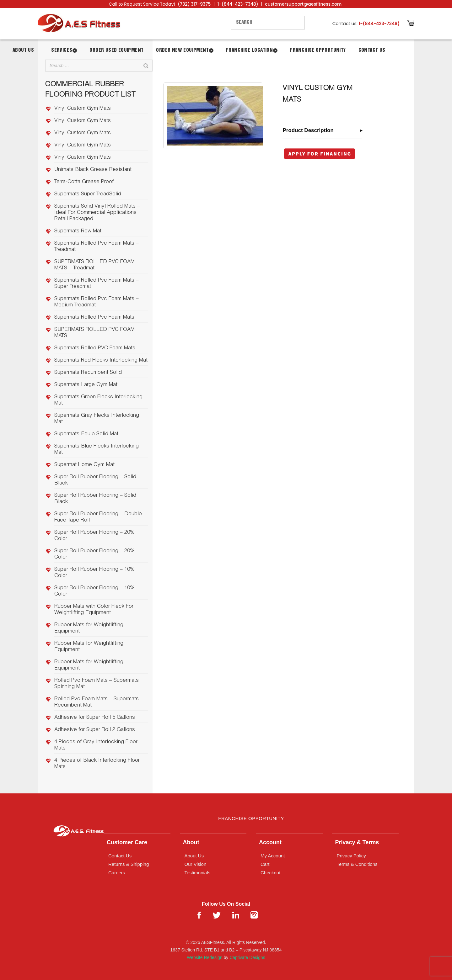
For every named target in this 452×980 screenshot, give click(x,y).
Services (62, 50)
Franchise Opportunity (318, 50)
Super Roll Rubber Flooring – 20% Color (94, 536)
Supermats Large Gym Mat (86, 385)
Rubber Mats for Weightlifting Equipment (89, 628)
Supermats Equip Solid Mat (86, 434)
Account (270, 842)
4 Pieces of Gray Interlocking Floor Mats (96, 745)
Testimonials (198, 873)
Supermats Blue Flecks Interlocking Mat (97, 450)
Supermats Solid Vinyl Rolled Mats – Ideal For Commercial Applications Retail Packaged (97, 213)
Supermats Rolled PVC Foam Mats (95, 348)
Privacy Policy (351, 856)
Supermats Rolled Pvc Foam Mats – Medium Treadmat (97, 302)
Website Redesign (204, 957)
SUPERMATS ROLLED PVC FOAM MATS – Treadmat (94, 265)
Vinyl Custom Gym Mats (83, 109)
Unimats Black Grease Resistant (93, 170)
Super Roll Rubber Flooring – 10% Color (94, 573)
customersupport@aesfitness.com (303, 4)
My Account (273, 856)
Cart (265, 864)
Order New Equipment (182, 50)
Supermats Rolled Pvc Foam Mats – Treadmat (97, 247)
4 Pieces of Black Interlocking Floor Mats (97, 764)
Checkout (270, 873)
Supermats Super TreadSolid (88, 194)
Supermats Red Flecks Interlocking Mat (101, 360)
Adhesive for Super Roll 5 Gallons (95, 718)
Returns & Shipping (129, 864)
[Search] (146, 66)
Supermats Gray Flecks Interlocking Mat (97, 419)
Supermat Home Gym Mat (84, 465)
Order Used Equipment (116, 50)
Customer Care (127, 842)
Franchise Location (249, 50)
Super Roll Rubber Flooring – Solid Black (95, 480)
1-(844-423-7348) (238, 4)
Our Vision (196, 864)
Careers (117, 873)
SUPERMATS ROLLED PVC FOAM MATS (94, 333)
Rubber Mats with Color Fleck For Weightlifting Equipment (94, 610)
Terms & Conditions (357, 864)
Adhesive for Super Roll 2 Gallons (95, 730)
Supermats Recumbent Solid (88, 373)
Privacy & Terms (357, 842)
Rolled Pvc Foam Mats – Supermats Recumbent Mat (97, 702)
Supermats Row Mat (78, 231)
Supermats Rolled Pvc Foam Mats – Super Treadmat (97, 284)
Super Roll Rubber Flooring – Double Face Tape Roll (98, 517)
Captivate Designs (247, 957)
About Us (23, 50)
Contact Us (372, 50)
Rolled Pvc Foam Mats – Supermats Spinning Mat (97, 684)
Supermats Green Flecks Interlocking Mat (98, 400)
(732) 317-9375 (194, 4)
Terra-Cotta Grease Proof (84, 182)
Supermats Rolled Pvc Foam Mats (94, 318)
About (191, 842)
